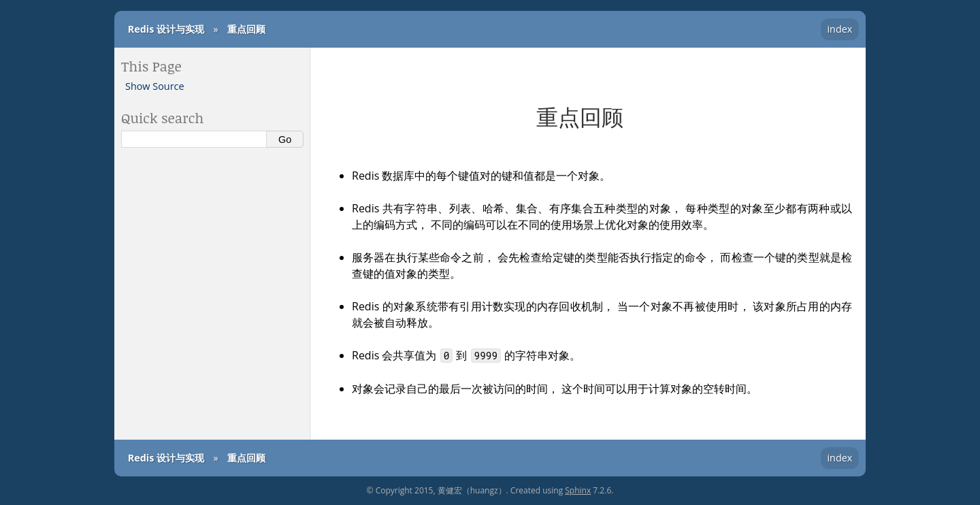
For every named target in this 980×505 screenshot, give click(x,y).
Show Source (155, 86)
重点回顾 (246, 29)
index (839, 29)
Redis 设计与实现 (166, 29)
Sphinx (578, 490)
